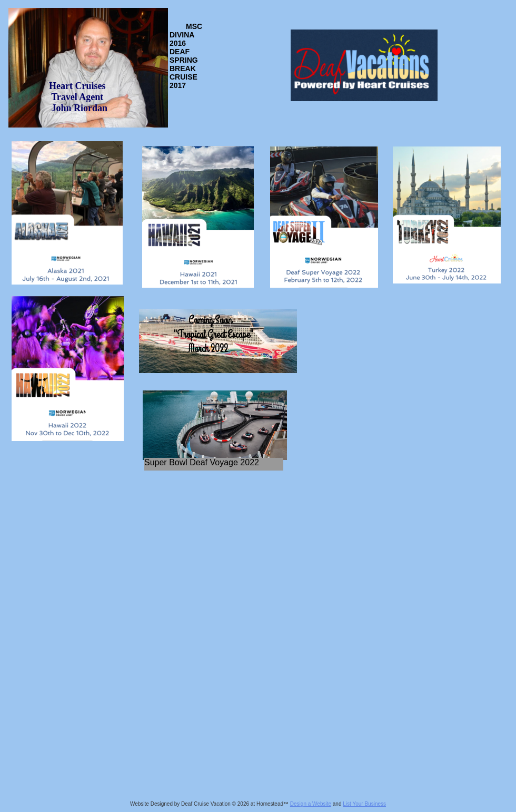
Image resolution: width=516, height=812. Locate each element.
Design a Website (311, 804)
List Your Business (364, 804)
